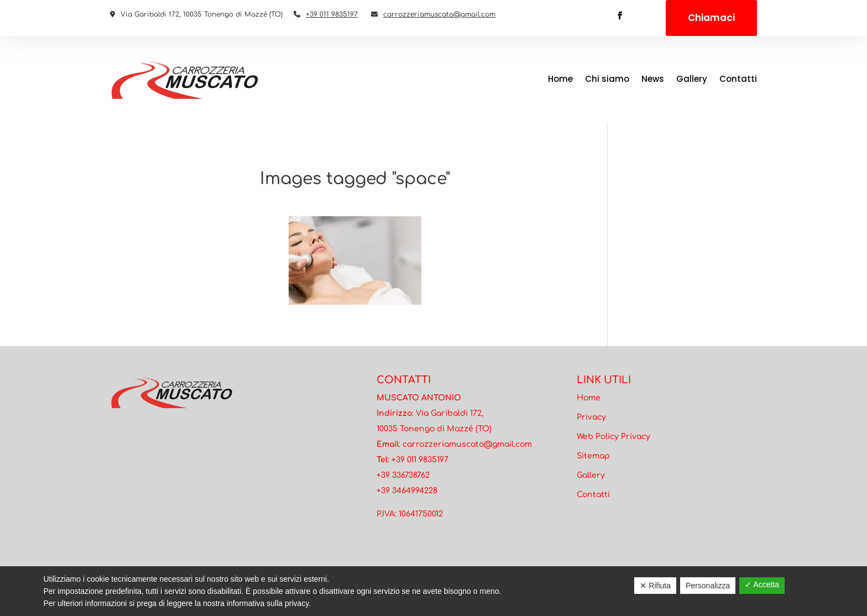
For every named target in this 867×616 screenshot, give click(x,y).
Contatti (738, 79)
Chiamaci (711, 18)
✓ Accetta (762, 584)
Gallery (692, 79)
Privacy (591, 417)
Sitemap (593, 456)
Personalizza (708, 586)
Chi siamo (607, 79)
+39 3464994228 (407, 491)
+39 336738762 (403, 475)
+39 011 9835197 (332, 14)
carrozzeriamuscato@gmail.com (439, 14)
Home (560, 79)
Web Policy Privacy (613, 437)
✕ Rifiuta (655, 586)
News (653, 79)
